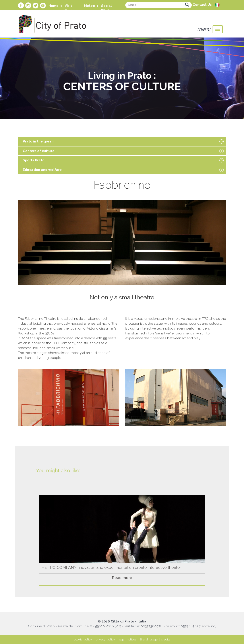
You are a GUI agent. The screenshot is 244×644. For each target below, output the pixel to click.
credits (166, 639)
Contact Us (202, 5)
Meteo (89, 6)
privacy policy (105, 639)
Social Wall (107, 8)
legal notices (127, 639)
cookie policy (83, 639)
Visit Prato (69, 8)
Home (53, 6)
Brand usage (149, 639)
